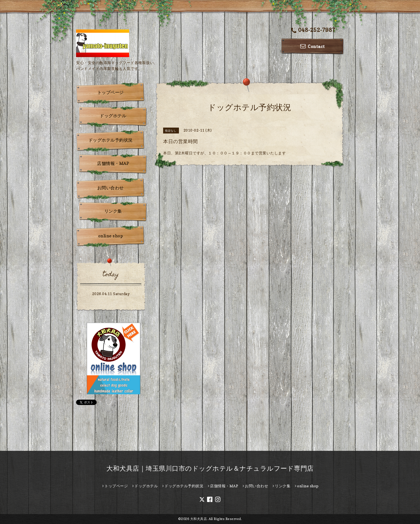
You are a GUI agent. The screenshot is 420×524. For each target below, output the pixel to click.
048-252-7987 (313, 30)
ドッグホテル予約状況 (110, 140)
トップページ (110, 92)
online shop (110, 236)
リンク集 (113, 211)
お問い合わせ (110, 188)
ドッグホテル (113, 116)
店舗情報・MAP (113, 163)
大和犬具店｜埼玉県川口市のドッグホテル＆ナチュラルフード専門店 (210, 468)
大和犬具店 (199, 519)
